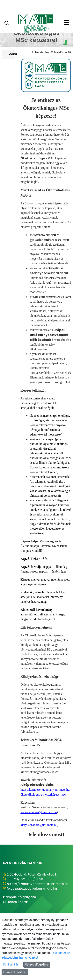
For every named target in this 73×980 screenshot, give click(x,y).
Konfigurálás (11, 965)
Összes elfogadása (37, 965)
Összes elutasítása (15, 972)
